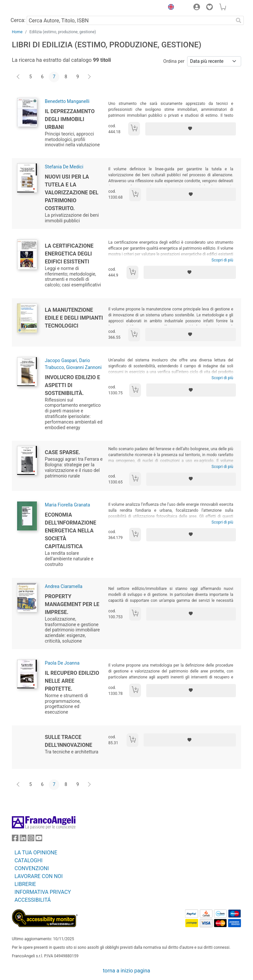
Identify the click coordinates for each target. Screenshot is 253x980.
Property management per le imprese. (72, 604)
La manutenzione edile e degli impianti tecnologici (74, 318)
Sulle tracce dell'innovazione (69, 741)
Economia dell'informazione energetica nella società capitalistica (70, 531)
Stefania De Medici (64, 167)
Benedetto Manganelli (67, 101)
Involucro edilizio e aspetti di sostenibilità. (72, 385)
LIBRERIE (25, 884)
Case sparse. (62, 452)
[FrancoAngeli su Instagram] (31, 839)
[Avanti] (90, 77)
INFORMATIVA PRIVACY (43, 892)
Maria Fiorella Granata (67, 505)
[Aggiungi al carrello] (134, 129)
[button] (169, 8)
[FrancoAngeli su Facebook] (15, 839)
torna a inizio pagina (126, 971)
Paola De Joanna (62, 663)
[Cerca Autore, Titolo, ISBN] (130, 20)
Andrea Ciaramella (64, 586)
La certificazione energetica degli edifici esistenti (69, 254)
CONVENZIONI (32, 868)
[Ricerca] (239, 20)
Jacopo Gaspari (61, 360)
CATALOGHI (28, 860)
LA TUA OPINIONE (36, 853)
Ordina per (174, 61)
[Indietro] (19, 77)
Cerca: (18, 20)
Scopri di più (222, 260)
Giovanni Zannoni (84, 367)
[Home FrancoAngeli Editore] (34, 8)
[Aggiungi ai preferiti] (191, 129)
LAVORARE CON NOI (39, 876)
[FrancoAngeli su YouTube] (39, 839)
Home (17, 32)
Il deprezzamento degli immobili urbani (70, 119)
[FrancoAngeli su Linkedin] (23, 839)
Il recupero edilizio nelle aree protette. (72, 681)
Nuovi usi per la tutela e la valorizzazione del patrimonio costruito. (72, 193)
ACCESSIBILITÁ (33, 900)
